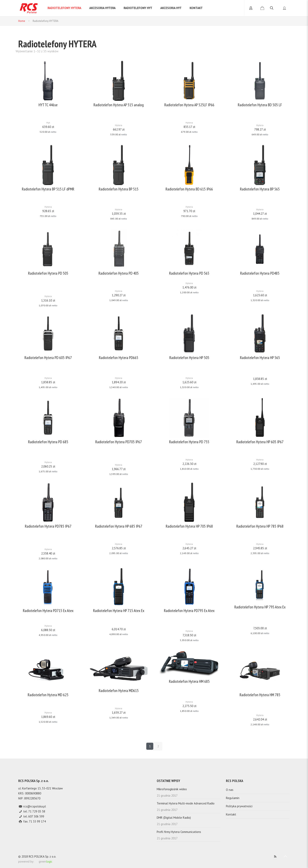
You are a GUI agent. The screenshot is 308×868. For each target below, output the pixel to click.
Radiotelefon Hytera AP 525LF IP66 (189, 105)
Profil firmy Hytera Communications (179, 832)
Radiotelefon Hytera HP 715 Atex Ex (119, 611)
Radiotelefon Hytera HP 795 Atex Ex (260, 607)
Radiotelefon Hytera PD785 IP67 (48, 526)
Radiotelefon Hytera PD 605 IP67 (48, 358)
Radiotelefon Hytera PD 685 (48, 442)
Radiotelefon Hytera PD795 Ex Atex (189, 611)
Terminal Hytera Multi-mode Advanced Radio (186, 803)
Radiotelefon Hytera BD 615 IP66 (189, 189)
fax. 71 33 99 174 (34, 821)
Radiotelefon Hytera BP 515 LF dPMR (48, 189)
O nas (230, 790)
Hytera (119, 125)
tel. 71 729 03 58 (34, 811)
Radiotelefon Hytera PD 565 (189, 273)
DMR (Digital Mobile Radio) (174, 818)
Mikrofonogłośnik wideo (172, 789)
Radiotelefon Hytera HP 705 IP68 (189, 526)
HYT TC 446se (48, 105)
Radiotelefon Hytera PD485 (260, 273)
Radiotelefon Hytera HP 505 (189, 358)
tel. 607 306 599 (33, 816)
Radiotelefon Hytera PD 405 (119, 273)
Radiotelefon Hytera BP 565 (260, 189)
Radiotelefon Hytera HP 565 (260, 358)
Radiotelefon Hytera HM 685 (189, 681)
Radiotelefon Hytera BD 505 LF (260, 105)
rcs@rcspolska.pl (34, 806)
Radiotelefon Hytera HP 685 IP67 (119, 526)
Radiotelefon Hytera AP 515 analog (119, 105)
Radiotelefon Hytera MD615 (119, 691)
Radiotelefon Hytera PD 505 (48, 273)
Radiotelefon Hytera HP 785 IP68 (260, 526)
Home (22, 21)
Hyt (48, 123)
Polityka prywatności (239, 806)
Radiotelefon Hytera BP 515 (119, 189)
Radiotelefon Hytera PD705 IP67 (119, 442)
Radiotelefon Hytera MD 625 (48, 695)
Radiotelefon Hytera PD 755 (189, 442)
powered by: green (35, 861)
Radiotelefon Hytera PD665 (119, 358)
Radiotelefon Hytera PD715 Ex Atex (48, 611)
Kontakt (231, 814)
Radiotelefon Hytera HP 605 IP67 (260, 442)
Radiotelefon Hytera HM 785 (260, 695)
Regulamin (233, 798)
